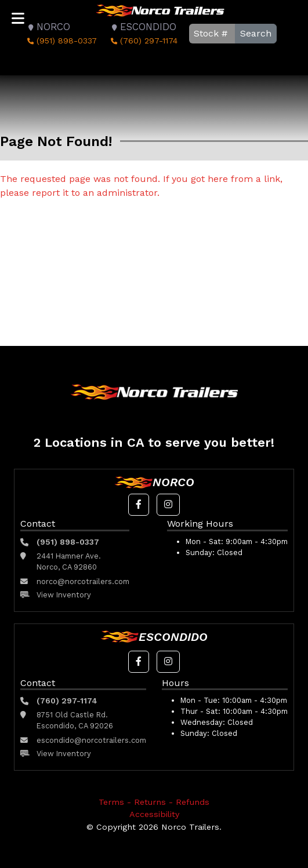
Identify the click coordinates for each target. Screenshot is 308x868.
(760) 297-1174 (143, 41)
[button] (139, 505)
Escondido (142, 27)
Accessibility (154, 814)
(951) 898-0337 (61, 41)
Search (256, 33)
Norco (48, 27)
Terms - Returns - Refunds (154, 802)
